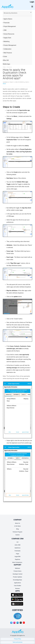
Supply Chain (7, 38)
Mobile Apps (6, 64)
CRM (5, 30)
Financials (6, 23)
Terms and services (18, 642)
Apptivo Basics (8, 19)
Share (4, 84)
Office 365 (6, 60)
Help (4, 67)
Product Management (9, 45)
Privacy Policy (18, 639)
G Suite (5, 57)
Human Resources (9, 34)
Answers (9, 67)
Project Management (9, 26)
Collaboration (7, 49)
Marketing (6, 41)
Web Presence (7, 53)
